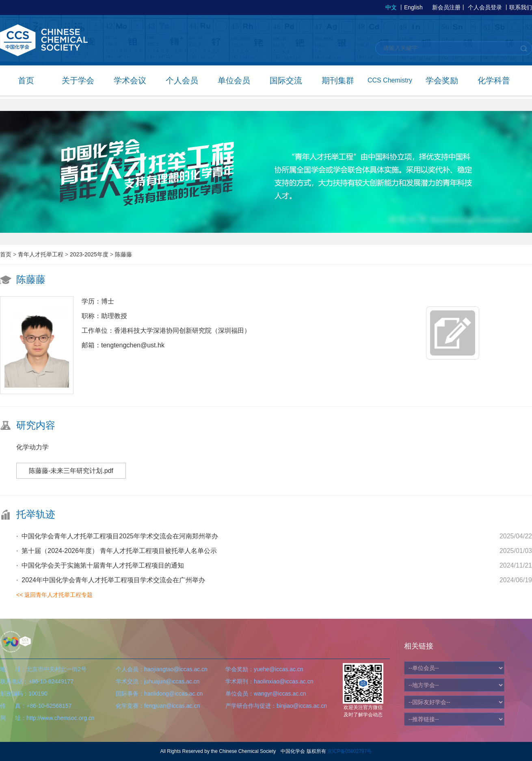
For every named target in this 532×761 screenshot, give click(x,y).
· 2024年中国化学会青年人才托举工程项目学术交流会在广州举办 (111, 580)
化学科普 (494, 80)
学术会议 (130, 80)
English (413, 7)
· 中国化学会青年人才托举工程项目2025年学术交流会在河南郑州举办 (117, 536)
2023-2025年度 (90, 254)
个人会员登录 (485, 7)
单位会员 (234, 80)
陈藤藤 (123, 254)
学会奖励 (442, 80)
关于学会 (78, 80)
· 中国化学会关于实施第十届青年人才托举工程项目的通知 (100, 565)
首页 (26, 80)
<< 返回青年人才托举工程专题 (54, 595)
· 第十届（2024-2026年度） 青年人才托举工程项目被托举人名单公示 (117, 551)
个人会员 (182, 80)
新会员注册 (446, 7)
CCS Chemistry (390, 80)
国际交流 (286, 80)
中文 (391, 7)
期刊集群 (338, 80)
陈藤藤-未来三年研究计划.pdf (71, 471)
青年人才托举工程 (41, 254)
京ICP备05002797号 (349, 751)
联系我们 (521, 7)
